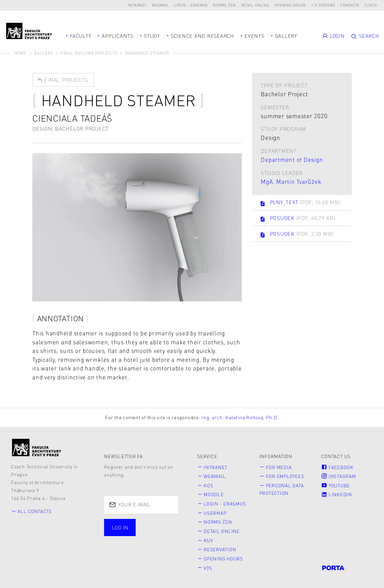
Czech (371, 5)
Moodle (214, 494)
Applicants (117, 36)
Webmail (160, 5)
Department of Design (292, 159)
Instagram (339, 476)
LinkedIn (337, 494)
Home (20, 53)
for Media (279, 467)
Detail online (255, 5)
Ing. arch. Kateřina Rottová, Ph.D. (240, 418)
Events (255, 36)
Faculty (80, 36)
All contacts (35, 512)
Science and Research (202, 36)
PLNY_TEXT (301, 203)
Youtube (336, 485)
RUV (209, 540)
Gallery (286, 36)
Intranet (137, 5)
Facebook (338, 467)
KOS (209, 485)
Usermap (216, 513)
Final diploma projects (89, 53)
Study (152, 36)
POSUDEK (298, 219)
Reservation (220, 549)
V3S (208, 567)
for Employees (285, 476)
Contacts (350, 5)
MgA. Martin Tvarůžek (291, 181)
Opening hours (290, 5)
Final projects (63, 80)
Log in (120, 528)
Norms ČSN (224, 5)
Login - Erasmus (191, 5)
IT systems (325, 5)
